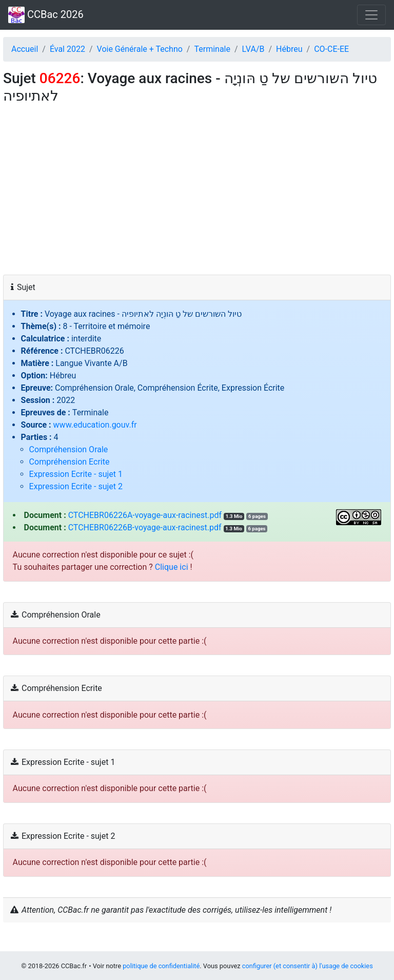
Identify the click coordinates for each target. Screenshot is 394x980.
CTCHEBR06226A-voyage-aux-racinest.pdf (145, 515)
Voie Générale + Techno (140, 49)
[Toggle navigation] (371, 15)
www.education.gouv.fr (95, 425)
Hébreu (289, 49)
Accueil (25, 49)
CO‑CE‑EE (331, 49)
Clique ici (172, 567)
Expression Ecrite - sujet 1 (76, 474)
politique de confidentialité (161, 966)
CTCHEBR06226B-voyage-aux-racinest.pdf (145, 527)
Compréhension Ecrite (70, 462)
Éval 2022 (67, 49)
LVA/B (253, 49)
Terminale (212, 49)
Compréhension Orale (69, 449)
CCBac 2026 (46, 15)
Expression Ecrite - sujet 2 (76, 486)
